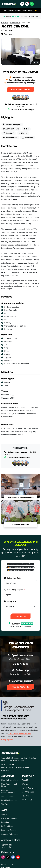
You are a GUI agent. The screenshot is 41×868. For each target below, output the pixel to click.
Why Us (25, 784)
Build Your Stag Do (21, 687)
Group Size (11, 601)
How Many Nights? (14, 590)
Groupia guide (7, 740)
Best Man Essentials (9, 800)
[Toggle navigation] (38, 4)
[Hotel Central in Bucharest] (20, 51)
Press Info (5, 822)
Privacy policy (7, 864)
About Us (26, 780)
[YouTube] (18, 857)
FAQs (29, 674)
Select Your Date (13, 578)
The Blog (5, 804)
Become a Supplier (9, 830)
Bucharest (4, 23)
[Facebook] (13, 857)
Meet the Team (28, 792)
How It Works (27, 788)
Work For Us (27, 800)
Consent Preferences (10, 834)
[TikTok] (8, 857)
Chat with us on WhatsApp (20, 109)
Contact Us (5, 771)
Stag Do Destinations (10, 780)
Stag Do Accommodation (8, 791)
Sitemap (5, 814)
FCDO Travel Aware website (19, 733)
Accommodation (15, 23)
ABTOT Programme (9, 818)
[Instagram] (3, 857)
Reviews (25, 796)
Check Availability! (20, 89)
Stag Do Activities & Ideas (9, 785)
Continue (20, 616)
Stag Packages (7, 796)
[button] (27, 4)
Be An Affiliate (7, 826)
